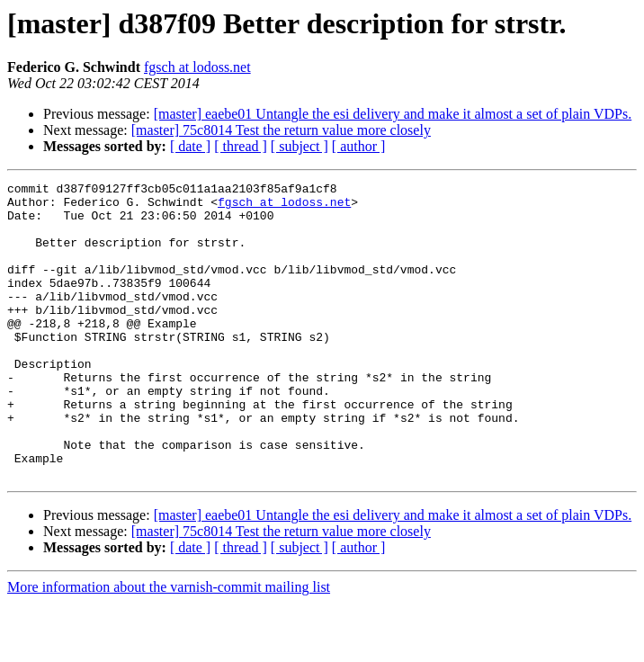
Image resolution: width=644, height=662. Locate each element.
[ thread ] (241, 146)
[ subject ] (300, 146)
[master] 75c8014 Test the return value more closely (281, 130)
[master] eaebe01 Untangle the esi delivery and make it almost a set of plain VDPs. (393, 114)
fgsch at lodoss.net (197, 67)
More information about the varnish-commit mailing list (169, 646)
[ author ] (359, 146)
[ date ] (190, 146)
